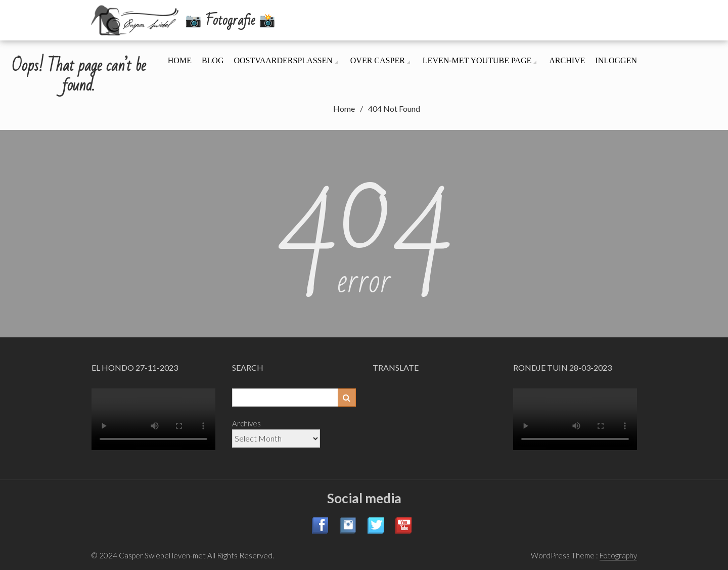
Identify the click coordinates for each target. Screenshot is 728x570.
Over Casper (378, 60)
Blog (213, 60)
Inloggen (616, 60)
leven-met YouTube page (477, 60)
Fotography (618, 555)
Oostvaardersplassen (283, 60)
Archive (567, 60)
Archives (246, 423)
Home (180, 60)
